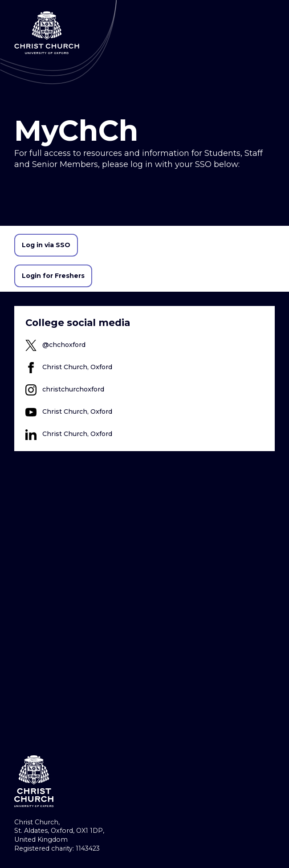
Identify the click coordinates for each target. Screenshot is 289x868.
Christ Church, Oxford (77, 367)
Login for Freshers (53, 276)
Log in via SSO (46, 245)
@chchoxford (64, 345)
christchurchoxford (73, 389)
